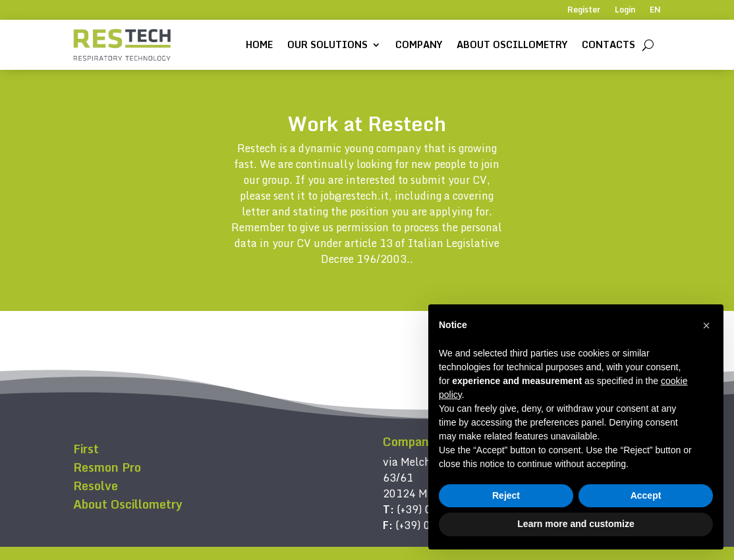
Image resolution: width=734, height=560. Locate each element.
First (86, 449)
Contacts (608, 44)
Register (584, 11)
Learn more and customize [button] (576, 524)
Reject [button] (506, 495)
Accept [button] (646, 495)
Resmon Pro (107, 467)
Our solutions (327, 44)
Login (625, 11)
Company (419, 44)
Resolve (96, 486)
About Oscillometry (512, 44)
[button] (706, 325)
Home (259, 44)
